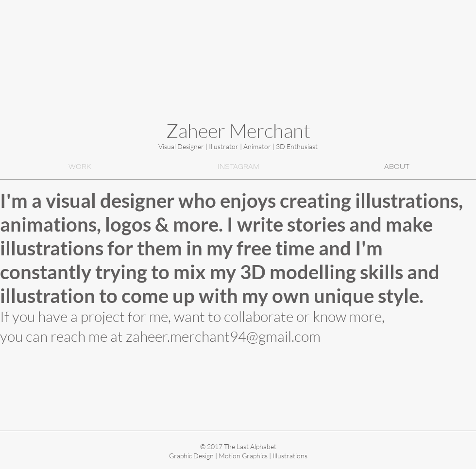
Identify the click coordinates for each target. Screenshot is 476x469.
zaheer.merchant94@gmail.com (223, 336)
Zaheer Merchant (238, 130)
